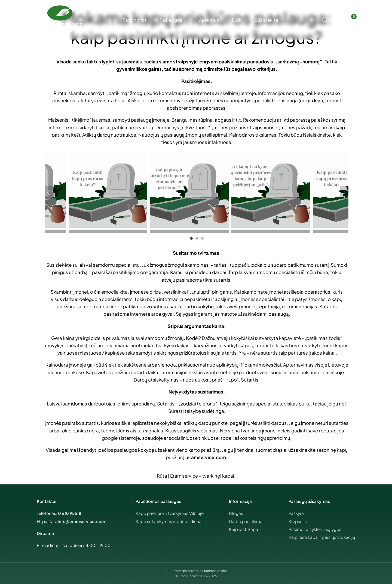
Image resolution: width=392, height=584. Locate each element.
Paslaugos (170, 20)
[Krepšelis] (349, 20)
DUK (238, 20)
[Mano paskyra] (338, 20)
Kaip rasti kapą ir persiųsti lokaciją (322, 537)
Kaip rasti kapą (244, 529)
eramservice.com (206, 457)
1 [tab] (191, 238)
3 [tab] (202, 238)
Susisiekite (268, 20)
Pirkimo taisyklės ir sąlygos (315, 529)
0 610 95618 (70, 513)
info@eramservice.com (81, 521)
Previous (49, 192)
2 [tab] (197, 238)
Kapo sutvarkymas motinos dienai (169, 521)
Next (344, 192)
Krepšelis (298, 521)
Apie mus (209, 20)
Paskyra (296, 513)
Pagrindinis (133, 20)
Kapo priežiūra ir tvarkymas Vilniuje (170, 513)
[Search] (325, 20)
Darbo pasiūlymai (246, 521)
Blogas (236, 513)
